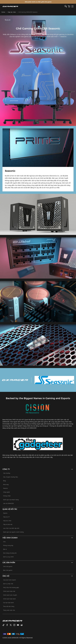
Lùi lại (8, 20)
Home (3, 12)
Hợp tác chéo (12, 12)
